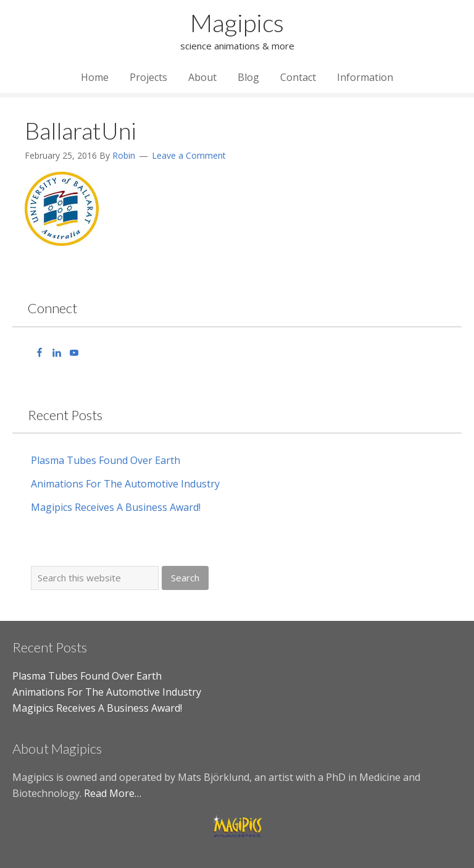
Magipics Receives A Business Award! (116, 507)
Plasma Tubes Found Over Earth (106, 460)
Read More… (113, 793)
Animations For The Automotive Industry (125, 484)
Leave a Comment (189, 155)
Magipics (237, 23)
